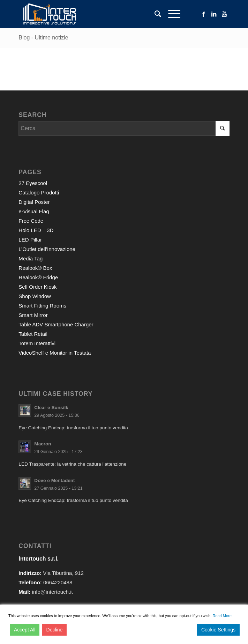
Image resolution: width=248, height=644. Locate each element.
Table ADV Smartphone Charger (56, 324)
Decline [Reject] (55, 630)
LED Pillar (30, 240)
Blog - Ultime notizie (43, 38)
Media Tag (31, 258)
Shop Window (35, 296)
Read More (222, 616)
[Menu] (171, 14)
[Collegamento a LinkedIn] (214, 14)
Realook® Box (35, 268)
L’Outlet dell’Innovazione (47, 249)
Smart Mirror (33, 315)
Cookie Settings (218, 630)
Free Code (31, 221)
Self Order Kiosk (37, 287)
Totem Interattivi (37, 343)
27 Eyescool (33, 183)
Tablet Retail (33, 334)
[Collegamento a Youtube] (224, 14)
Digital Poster (34, 202)
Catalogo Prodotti (39, 193)
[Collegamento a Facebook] (203, 14)
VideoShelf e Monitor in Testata (55, 353)
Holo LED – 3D (36, 230)
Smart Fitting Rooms (42, 306)
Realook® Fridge (38, 277)
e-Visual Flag (34, 211)
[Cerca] (154, 14)
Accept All (25, 630)
